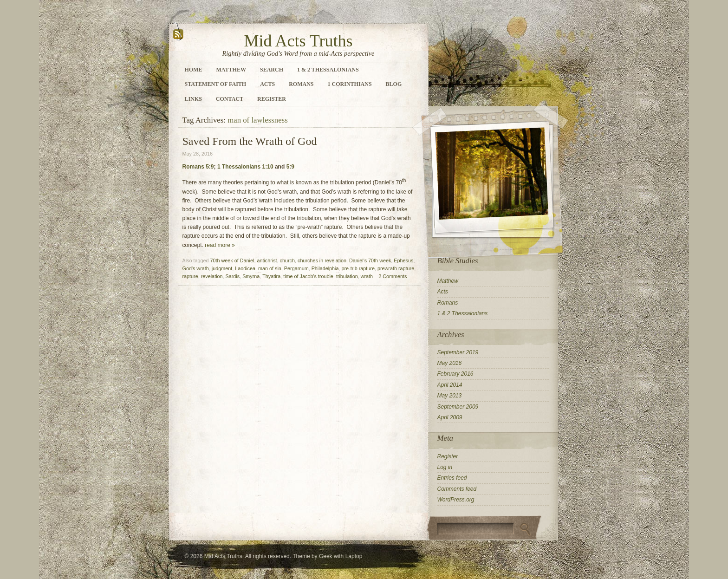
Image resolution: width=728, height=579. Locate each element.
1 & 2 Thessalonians (328, 70)
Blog (394, 84)
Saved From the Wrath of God (250, 141)
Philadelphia (325, 268)
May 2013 (450, 396)
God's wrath (196, 268)
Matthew (231, 70)
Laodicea (245, 268)
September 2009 (458, 407)
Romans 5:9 (198, 167)
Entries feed (452, 478)
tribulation (347, 276)
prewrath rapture (396, 268)
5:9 (290, 167)
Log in (445, 467)
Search (272, 70)
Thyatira (271, 276)
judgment (222, 268)
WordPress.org (456, 500)
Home (194, 70)
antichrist (267, 260)
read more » (220, 245)
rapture (190, 276)
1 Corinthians (350, 84)
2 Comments (393, 276)
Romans (301, 84)
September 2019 (458, 352)
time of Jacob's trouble (308, 276)
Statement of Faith (216, 84)
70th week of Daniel (232, 260)
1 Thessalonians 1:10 (245, 167)
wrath (367, 276)
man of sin (270, 268)
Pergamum (296, 268)
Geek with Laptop (341, 556)
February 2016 (455, 374)
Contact (230, 99)
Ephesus (403, 260)
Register (272, 99)
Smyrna (251, 276)
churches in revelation (322, 260)
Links (193, 99)
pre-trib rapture (358, 268)
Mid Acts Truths (298, 41)
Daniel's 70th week (370, 260)
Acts (267, 84)
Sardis (233, 276)
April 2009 (450, 417)
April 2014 (450, 385)
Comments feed (457, 489)
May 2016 (450, 363)
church (287, 260)
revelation (212, 276)
